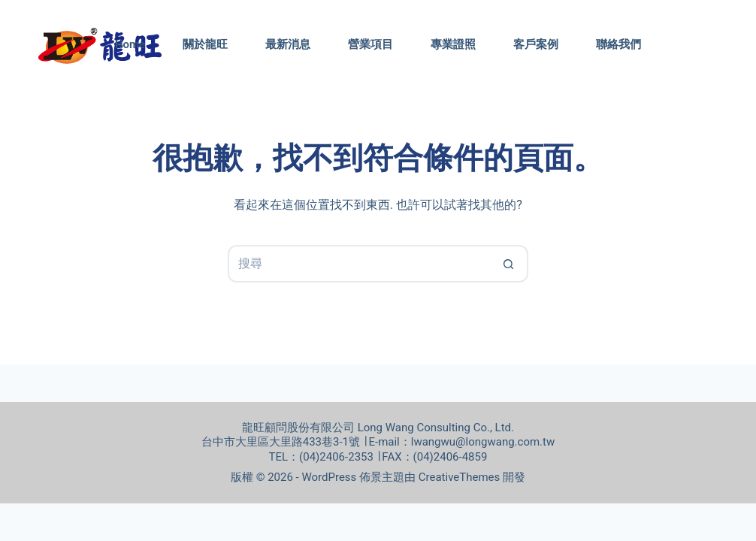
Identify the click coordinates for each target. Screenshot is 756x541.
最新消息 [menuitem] (288, 44)
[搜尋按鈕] (510, 264)
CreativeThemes (460, 477)
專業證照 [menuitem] (453, 44)
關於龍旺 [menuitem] (205, 44)
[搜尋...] (359, 264)
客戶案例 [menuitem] (536, 44)
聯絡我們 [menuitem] (618, 44)
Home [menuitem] (130, 44)
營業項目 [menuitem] (370, 44)
